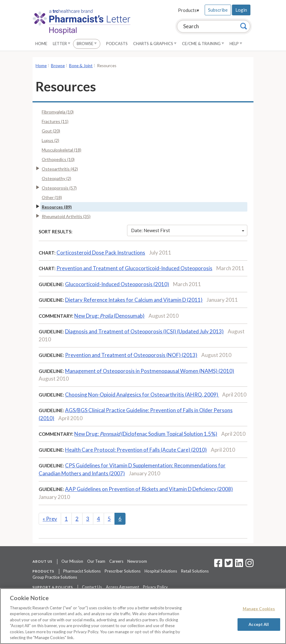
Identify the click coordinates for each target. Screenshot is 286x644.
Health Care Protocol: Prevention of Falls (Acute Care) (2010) (136, 450)
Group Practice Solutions (55, 577)
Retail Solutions (195, 571)
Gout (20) (51, 131)
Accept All (259, 624)
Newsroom (137, 561)
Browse (87, 44)
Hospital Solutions (161, 571)
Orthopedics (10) (58, 159)
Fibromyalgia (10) (58, 112)
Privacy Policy (155, 587)
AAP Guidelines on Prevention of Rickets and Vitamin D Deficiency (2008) (149, 489)
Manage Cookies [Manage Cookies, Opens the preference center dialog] (259, 609)
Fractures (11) (55, 121)
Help (236, 44)
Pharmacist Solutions (82, 571)
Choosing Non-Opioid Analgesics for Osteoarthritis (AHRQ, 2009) (142, 395)
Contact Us (92, 587)
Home (41, 44)
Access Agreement (122, 587)
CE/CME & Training (203, 44)
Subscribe (218, 10)
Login (241, 10)
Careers (116, 561)
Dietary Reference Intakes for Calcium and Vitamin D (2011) (134, 300)
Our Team (96, 561)
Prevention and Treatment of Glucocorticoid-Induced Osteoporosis (134, 268)
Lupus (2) (50, 140)
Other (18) (52, 197)
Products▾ (189, 10)
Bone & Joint (81, 66)
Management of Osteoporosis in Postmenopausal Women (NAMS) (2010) (150, 371)
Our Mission (72, 561)
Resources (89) (57, 207)
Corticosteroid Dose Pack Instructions (101, 253)
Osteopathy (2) (56, 178)
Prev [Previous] (50, 519)
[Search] (244, 26)
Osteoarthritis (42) (60, 169)
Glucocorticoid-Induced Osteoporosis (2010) (117, 284)
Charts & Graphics (155, 44)
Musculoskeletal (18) (62, 150)
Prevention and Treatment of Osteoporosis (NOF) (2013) (131, 355)
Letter (62, 44)
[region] (143, 616)
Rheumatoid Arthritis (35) (66, 216)
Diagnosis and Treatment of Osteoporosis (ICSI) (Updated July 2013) (144, 331)
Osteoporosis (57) (59, 188)
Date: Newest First (188, 230)
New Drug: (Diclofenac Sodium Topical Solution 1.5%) (146, 434)
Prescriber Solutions (123, 571)
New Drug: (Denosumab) (109, 316)
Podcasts (117, 44)
